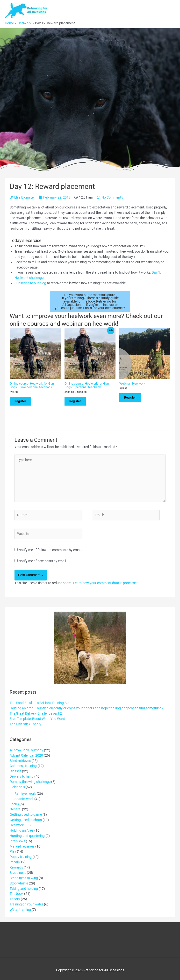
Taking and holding (24, 889)
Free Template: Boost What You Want (37, 719)
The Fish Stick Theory (25, 724)
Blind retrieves (20, 761)
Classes (15, 771)
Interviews (17, 841)
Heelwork (17, 825)
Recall (14, 862)
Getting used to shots (26, 820)
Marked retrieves (22, 846)
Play (13, 851)
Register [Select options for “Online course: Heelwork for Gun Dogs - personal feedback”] (75, 401)
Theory (15, 899)
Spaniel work (24, 799)
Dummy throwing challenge (30, 782)
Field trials (17, 787)
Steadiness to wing (24, 878)
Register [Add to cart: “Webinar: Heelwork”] (130, 397)
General (15, 809)
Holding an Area (22, 830)
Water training (20, 910)
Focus (14, 804)
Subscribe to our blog (30, 283)
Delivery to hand (22, 776)
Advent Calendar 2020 (26, 755)
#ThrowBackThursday (26, 750)
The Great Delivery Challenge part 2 (36, 713)
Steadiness (18, 873)
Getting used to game (26, 814)
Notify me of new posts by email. (43, 561)
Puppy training (21, 857)
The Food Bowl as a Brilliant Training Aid (40, 703)
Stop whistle (19, 883)
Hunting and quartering (27, 836)
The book (17, 894)
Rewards (16, 867)
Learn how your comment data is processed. (106, 583)
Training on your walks (26, 904)
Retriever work (25, 794)
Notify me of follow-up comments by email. (50, 550)
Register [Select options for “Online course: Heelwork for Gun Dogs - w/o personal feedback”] (20, 401)
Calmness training (23, 766)
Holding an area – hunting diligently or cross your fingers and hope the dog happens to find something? (86, 708)
